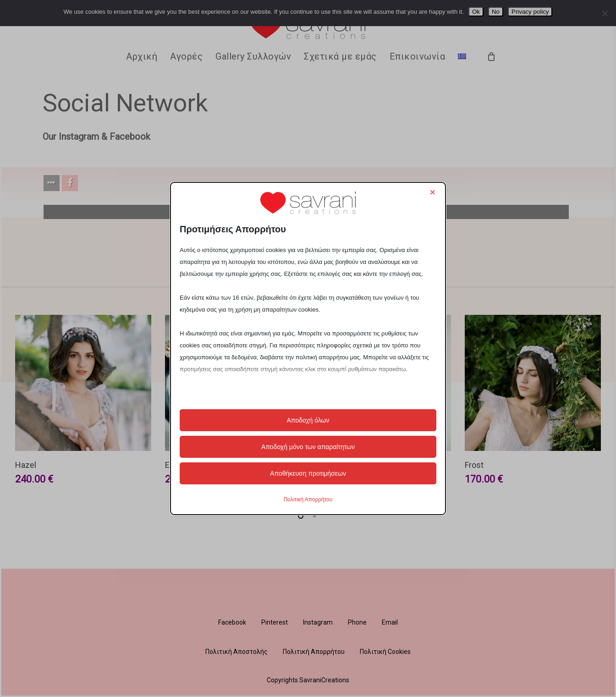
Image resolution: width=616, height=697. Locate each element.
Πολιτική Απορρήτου (308, 499)
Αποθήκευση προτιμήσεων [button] (308, 473)
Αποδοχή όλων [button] (308, 420)
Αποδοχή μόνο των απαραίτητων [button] (308, 447)
